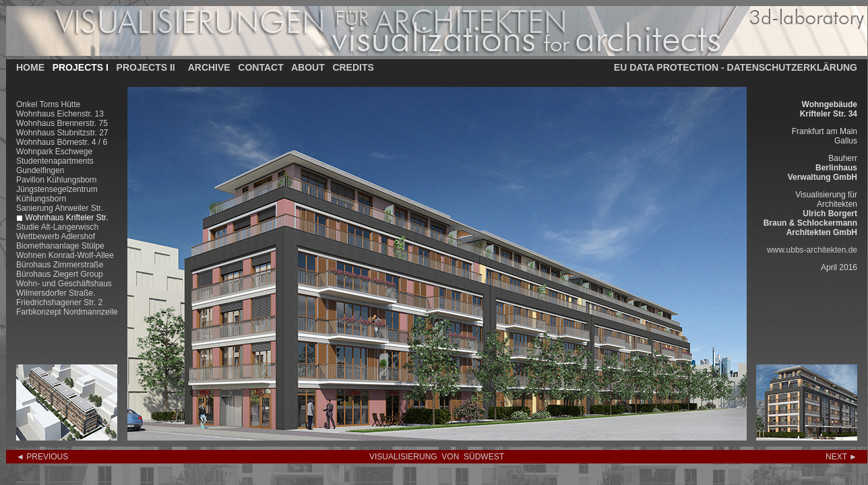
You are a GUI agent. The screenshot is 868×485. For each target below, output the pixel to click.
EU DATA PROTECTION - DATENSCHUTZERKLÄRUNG (736, 67)
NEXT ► (841, 457)
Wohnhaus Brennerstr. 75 (62, 123)
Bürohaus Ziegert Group (60, 274)
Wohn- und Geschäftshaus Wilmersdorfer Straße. (64, 288)
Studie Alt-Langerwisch (57, 227)
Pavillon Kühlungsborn (56, 180)
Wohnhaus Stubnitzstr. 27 (62, 133)
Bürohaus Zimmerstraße (60, 265)
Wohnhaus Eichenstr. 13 (60, 114)
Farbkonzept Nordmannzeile (67, 312)
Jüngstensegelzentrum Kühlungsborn (57, 194)
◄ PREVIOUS (42, 457)
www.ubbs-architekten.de (812, 250)
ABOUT (308, 67)
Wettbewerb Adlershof (56, 236)
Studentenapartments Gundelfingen (55, 166)
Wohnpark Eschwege (54, 152)
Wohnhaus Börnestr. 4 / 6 (62, 142)
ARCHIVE (209, 67)
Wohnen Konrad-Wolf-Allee (65, 255)
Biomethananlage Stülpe (60, 246)
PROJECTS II (146, 67)
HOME (30, 67)
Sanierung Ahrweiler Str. (60, 208)
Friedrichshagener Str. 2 (59, 302)
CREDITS (353, 67)
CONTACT (260, 67)
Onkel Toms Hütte (48, 104)
